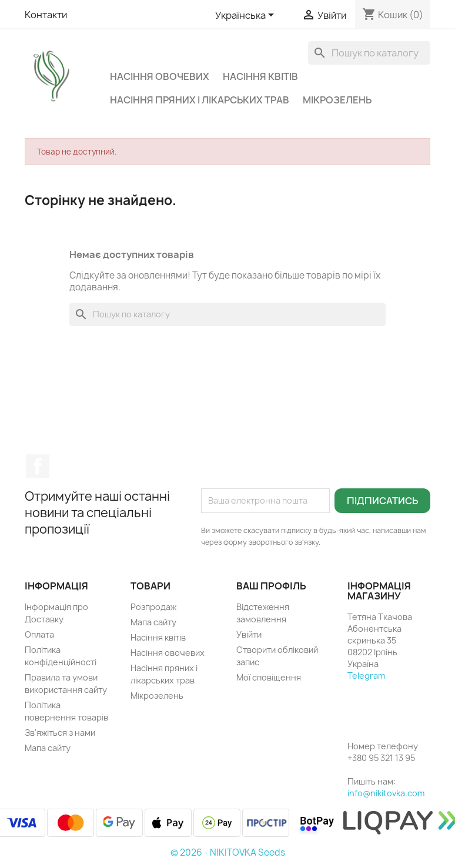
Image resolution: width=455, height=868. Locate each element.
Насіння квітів (260, 76)
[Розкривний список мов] (247, 16)
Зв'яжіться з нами (60, 733)
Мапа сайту (48, 748)
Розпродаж (153, 607)
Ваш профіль (271, 586)
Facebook (38, 466)
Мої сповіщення (269, 677)
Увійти (249, 634)
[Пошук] (369, 53)
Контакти (46, 15)
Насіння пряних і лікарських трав (200, 100)
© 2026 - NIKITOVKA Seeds (228, 852)
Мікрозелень (337, 100)
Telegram (366, 676)
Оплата (39, 634)
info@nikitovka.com (386, 793)
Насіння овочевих (160, 76)
